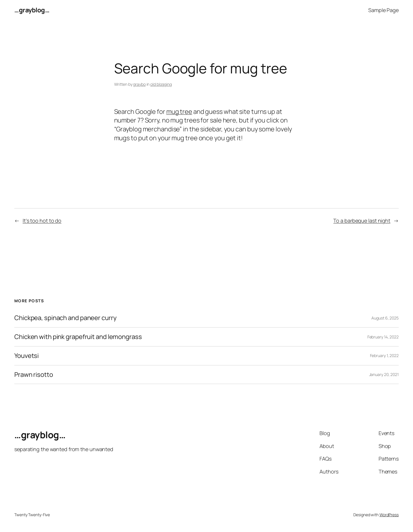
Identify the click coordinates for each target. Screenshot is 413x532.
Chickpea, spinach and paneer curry (66, 318)
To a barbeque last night (362, 221)
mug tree (179, 112)
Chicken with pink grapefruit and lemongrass (78, 337)
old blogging (161, 84)
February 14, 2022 (383, 337)
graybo (139, 84)
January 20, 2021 (384, 374)
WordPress (389, 515)
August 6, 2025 (385, 318)
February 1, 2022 (384, 355)
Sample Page (383, 10)
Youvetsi (27, 356)
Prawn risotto (34, 375)
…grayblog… (32, 10)
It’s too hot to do (42, 221)
